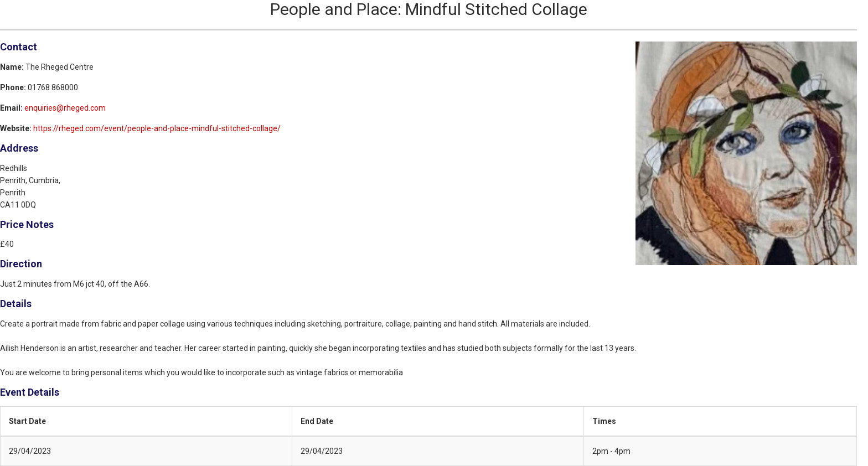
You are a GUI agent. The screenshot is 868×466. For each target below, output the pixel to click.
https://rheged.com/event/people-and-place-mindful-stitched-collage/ (157, 128)
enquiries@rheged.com (65, 108)
